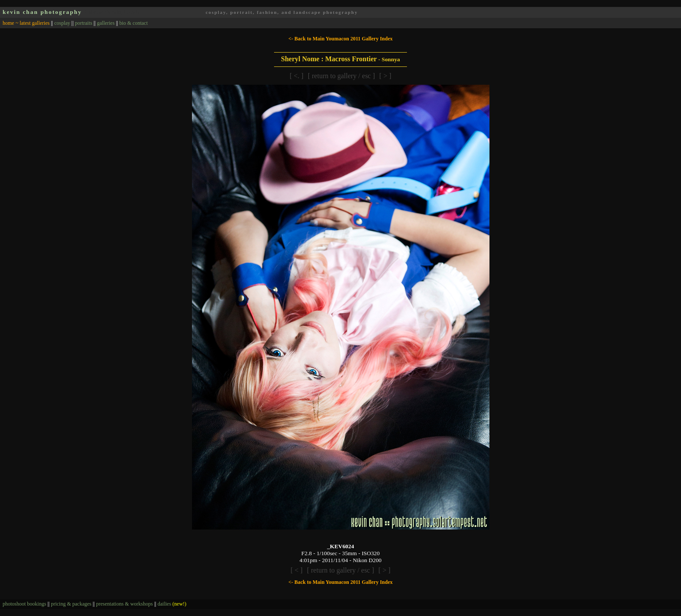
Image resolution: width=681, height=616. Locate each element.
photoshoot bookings (24, 604)
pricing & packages (71, 604)
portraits (83, 23)
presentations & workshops (124, 604)
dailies (172, 604)
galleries (106, 23)
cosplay (62, 23)
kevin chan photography (42, 12)
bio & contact (134, 23)
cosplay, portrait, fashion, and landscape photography (282, 12)
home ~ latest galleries (26, 23)
